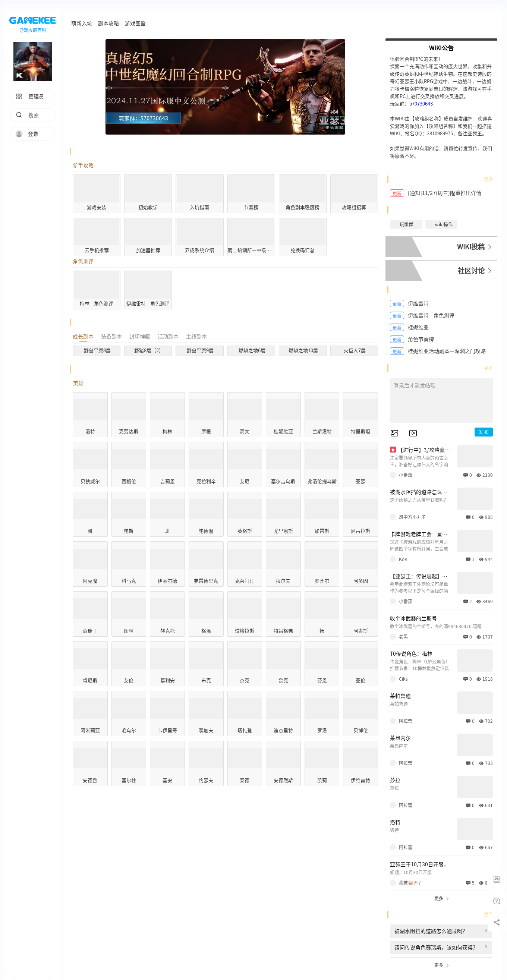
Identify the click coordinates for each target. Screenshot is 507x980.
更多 (488, 179)
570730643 (421, 104)
